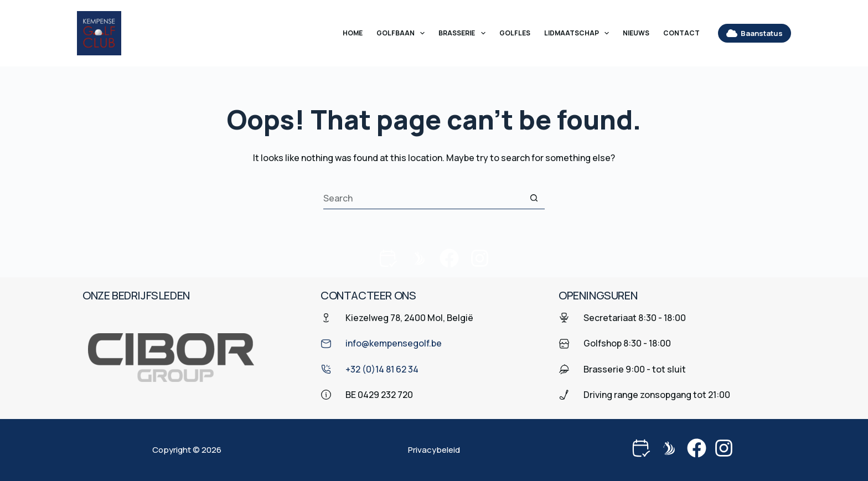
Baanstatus (755, 33)
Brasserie (464, 33)
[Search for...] (423, 198)
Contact (681, 33)
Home (353, 33)
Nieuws (636, 33)
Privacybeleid (434, 450)
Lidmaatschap (579, 33)
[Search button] (534, 198)
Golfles (515, 33)
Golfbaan (403, 33)
